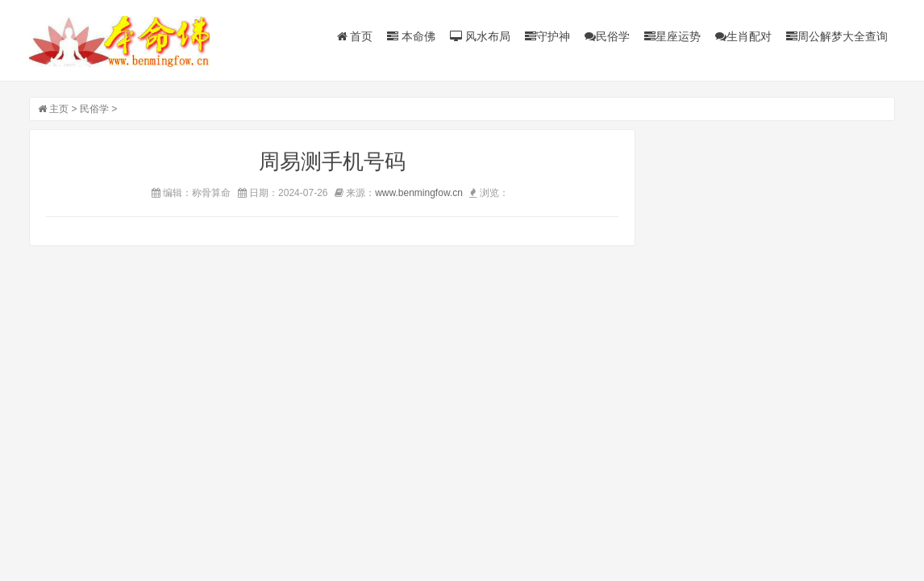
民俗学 (607, 36)
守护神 (547, 36)
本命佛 (411, 36)
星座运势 (672, 36)
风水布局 (480, 36)
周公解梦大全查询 (837, 36)
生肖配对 (743, 36)
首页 (355, 36)
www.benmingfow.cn (419, 193)
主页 (59, 109)
